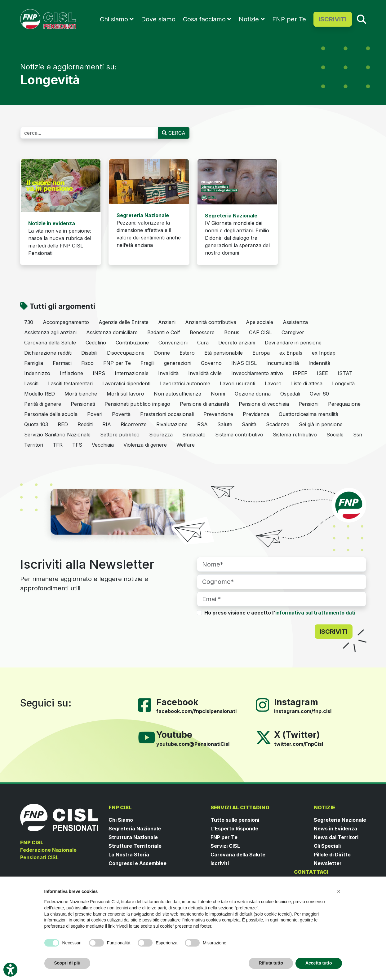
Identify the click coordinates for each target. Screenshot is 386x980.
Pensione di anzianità (204, 404)
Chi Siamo (121, 820)
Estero (187, 353)
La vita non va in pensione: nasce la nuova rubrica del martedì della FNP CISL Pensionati (60, 238)
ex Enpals (291, 353)
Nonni (218, 394)
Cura (203, 343)
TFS (77, 445)
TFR (58, 445)
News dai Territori (336, 837)
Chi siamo (114, 19)
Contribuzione (132, 343)
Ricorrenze (134, 424)
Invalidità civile (205, 373)
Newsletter (328, 863)
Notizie (249, 19)
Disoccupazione (126, 353)
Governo (211, 363)
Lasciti (31, 383)
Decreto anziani (237, 343)
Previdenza (256, 414)
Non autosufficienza (177, 394)
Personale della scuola (51, 414)
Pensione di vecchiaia (264, 404)
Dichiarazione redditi (48, 353)
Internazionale (132, 373)
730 (29, 322)
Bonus (232, 332)
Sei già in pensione (321, 424)
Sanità (249, 424)
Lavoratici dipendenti (126, 383)
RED (63, 424)
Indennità (319, 363)
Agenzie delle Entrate (124, 322)
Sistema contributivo (239, 435)
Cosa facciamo (204, 19)
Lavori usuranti (237, 383)
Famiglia (34, 363)
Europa (261, 353)
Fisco (87, 363)
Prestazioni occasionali (167, 414)
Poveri (95, 414)
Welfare (186, 445)
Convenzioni (173, 343)
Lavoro (273, 383)
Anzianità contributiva (211, 322)
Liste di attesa (307, 383)
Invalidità (168, 373)
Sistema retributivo (295, 435)
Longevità (343, 383)
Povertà (121, 414)
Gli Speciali (327, 846)
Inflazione (71, 373)
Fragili (147, 363)
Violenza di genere (145, 445)
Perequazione (344, 404)
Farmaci (62, 363)
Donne (162, 353)
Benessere (202, 332)
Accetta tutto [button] (319, 963)
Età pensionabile (224, 353)
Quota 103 (36, 424)
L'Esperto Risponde (234, 829)
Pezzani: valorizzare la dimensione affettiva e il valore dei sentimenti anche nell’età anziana (149, 230)
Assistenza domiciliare (112, 332)
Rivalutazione (172, 424)
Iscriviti (220, 863)
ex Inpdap (324, 353)
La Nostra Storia (129, 855)
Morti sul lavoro (125, 394)
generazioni (178, 363)
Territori (34, 445)
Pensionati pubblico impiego (137, 404)
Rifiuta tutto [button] (271, 963)
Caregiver (293, 332)
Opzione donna (253, 394)
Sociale (335, 435)
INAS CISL (244, 363)
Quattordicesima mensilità (308, 414)
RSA (202, 424)
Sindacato (194, 435)
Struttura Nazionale (133, 837)
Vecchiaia (103, 445)
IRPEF (300, 373)
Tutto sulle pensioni (235, 820)
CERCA (174, 133)
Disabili (89, 353)
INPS (99, 373)
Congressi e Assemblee (138, 863)
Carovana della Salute (50, 343)
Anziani (167, 322)
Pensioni (308, 404)
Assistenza (295, 322)
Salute (225, 424)
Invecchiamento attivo (257, 373)
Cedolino (96, 343)
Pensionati (83, 404)
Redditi (85, 424)
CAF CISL (260, 332)
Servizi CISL (225, 846)
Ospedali (290, 394)
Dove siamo (158, 19)
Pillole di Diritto (332, 855)
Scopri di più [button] (67, 963)
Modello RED (40, 394)
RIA (107, 424)
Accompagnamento (66, 322)
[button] (339, 891)
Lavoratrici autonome (185, 383)
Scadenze (278, 424)
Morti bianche (81, 394)
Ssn (358, 435)
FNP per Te (289, 19)
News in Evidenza (335, 829)
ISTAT (345, 373)
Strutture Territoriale (135, 846)
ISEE (322, 373)
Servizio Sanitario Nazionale (57, 435)
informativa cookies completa (212, 920)
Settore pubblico (120, 435)
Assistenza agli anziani (50, 332)
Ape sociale (260, 322)
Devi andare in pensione (293, 343)
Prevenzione (218, 414)
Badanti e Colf (164, 332)
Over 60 (319, 394)
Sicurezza (161, 435)
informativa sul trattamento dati (315, 613)
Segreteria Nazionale (135, 829)
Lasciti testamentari (70, 383)
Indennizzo (37, 373)
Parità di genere (43, 404)
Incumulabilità (283, 363)
